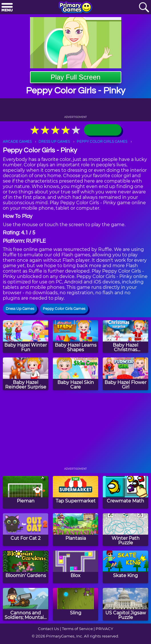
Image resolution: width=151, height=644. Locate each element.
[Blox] (75, 567)
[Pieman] (26, 492)
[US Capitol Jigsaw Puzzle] (125, 604)
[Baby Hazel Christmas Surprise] (125, 337)
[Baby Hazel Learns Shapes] (75, 337)
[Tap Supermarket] (75, 492)
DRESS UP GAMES (54, 141)
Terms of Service (77, 629)
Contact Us (49, 629)
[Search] (144, 8)
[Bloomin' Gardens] (26, 567)
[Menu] (7, 8)
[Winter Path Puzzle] (125, 530)
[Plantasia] (75, 530)
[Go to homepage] (75, 8)
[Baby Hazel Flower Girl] (125, 374)
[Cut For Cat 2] (26, 530)
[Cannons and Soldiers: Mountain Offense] (26, 604)
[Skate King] (125, 567)
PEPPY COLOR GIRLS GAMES (102, 141)
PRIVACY (104, 629)
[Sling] (75, 604)
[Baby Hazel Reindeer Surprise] (26, 374)
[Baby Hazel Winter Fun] (26, 337)
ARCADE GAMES (17, 141)
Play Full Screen (75, 77)
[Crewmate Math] (125, 492)
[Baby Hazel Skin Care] (75, 374)
